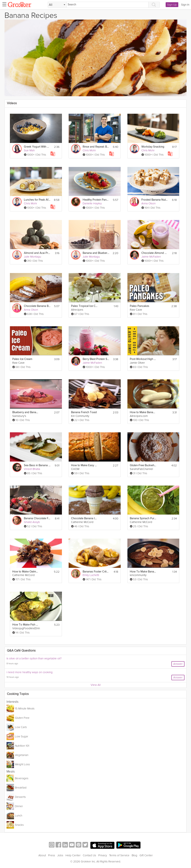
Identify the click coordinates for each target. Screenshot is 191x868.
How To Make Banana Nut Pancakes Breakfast (143, 572)
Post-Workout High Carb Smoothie (143, 359)
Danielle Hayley (92, 203)
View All (96, 685)
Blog (134, 855)
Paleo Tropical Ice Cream (84, 306)
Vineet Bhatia (32, 469)
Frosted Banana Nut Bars (155, 200)
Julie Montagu (32, 257)
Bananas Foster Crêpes (96, 572)
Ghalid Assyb (32, 522)
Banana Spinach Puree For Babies (143, 518)
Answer (178, 664)
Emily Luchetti (91, 575)
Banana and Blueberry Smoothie (96, 253)
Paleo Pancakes (140, 306)
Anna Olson (148, 203)
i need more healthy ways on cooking (30, 672)
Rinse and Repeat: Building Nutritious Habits (96, 147)
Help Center (73, 855)
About (42, 855)
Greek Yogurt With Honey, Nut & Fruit (37, 147)
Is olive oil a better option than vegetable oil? (34, 658)
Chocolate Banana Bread (37, 306)
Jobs (60, 855)
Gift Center (146, 855)
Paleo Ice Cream (22, 359)
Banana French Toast (84, 412)
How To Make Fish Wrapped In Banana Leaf (26, 625)
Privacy (103, 855)
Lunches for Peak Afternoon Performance (37, 200)
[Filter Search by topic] (57, 5)
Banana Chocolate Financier (37, 518)
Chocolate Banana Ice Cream (84, 518)
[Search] (107, 5)
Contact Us (89, 855)
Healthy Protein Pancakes (96, 200)
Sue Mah (29, 150)
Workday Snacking (153, 147)
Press (52, 855)
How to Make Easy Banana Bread (84, 465)
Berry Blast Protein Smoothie (96, 359)
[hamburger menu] (3, 4)
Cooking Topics (18, 694)
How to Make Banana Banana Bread (143, 412)
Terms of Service (119, 855)
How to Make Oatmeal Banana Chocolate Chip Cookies (26, 572)
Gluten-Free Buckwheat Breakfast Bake (143, 465)
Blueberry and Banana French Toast (26, 412)
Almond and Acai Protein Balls (37, 253)
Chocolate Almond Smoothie (155, 253)
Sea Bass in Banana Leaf (37, 465)
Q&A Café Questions (21, 651)
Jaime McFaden (151, 257)
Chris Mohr (89, 150)
